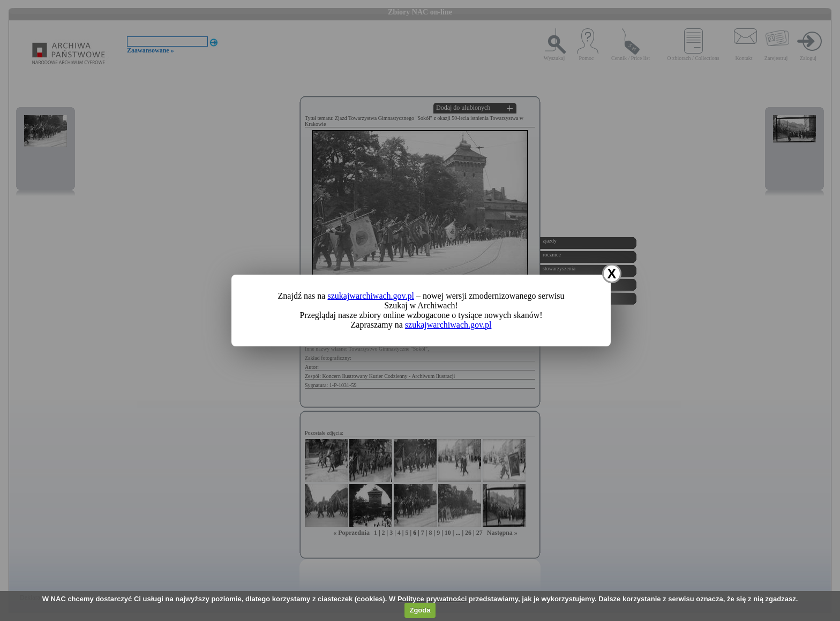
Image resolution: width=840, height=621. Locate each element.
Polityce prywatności (432, 599)
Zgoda (420, 610)
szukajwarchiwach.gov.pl (371, 296)
